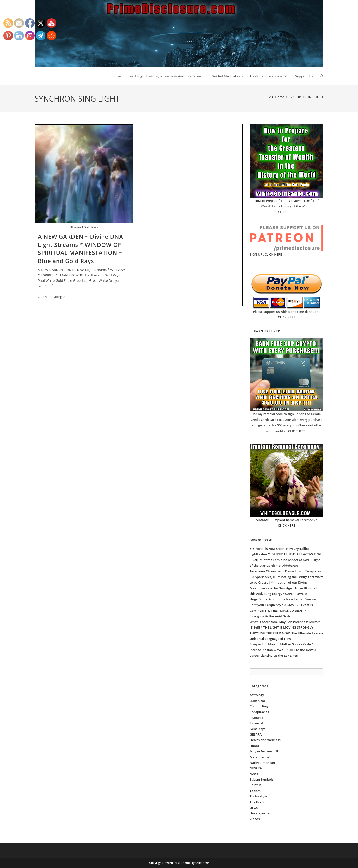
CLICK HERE (273, 254)
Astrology (257, 695)
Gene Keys (258, 729)
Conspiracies (259, 712)
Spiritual (256, 785)
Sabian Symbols (262, 779)
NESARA (256, 768)
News (254, 774)
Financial (256, 723)
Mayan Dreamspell (264, 751)
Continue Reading (51, 297)
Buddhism (257, 701)
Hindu (254, 746)
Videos (255, 819)
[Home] (269, 97)
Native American (262, 763)
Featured (257, 718)
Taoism (255, 791)
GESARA (256, 734)
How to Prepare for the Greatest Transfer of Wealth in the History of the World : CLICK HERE (287, 206)
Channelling (259, 706)
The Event (257, 802)
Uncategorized (261, 813)
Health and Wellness (265, 740)
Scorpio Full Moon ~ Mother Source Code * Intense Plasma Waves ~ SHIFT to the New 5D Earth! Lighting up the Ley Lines (284, 650)
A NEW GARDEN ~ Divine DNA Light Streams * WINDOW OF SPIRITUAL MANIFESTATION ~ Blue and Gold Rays (81, 249)
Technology (258, 796)
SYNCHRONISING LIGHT (306, 97)
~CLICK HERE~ (297, 431)
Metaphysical (260, 757)
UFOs (254, 808)
